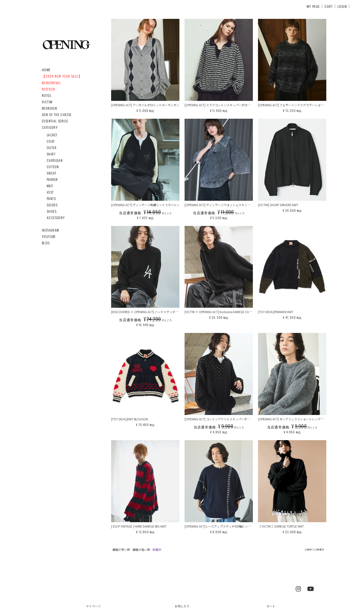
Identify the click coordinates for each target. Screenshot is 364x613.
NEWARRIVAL (51, 83)
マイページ (93, 606)
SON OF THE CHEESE (57, 114)
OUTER (52, 147)
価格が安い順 (121, 549)
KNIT (50, 186)
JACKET (52, 135)
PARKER (52, 179)
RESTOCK (49, 89)
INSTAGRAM (51, 230)
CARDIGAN (55, 160)
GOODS (52, 205)
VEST (50, 192)
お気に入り (182, 606)
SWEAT (52, 173)
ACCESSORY (56, 218)
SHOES (52, 211)
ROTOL (47, 95)
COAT (51, 141)
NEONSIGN (49, 108)
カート (271, 606)
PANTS (51, 198)
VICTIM (47, 102)
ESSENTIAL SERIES (55, 121)
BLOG (46, 243)
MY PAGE (313, 6)
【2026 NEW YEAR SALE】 (62, 76)
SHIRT (51, 154)
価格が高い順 (141, 549)
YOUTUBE (49, 236)
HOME (46, 70)
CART (329, 6)
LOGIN (342, 6)
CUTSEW (53, 167)
